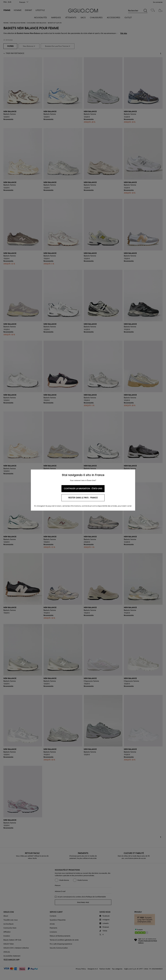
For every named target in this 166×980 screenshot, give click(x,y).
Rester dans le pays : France (83, 498)
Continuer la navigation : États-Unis (83, 489)
